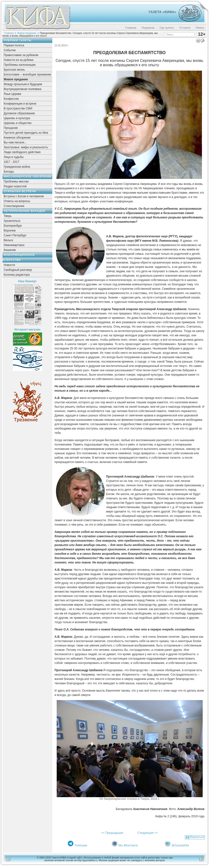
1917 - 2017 (11, 162)
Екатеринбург (13, 226)
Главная (131, 28)
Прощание (11, 128)
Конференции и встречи (20, 104)
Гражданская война (17, 167)
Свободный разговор (18, 270)
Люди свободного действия (22, 152)
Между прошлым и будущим (23, 84)
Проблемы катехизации (20, 65)
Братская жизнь (14, 70)
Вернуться (197, 837)
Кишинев (10, 250)
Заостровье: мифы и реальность (26, 147)
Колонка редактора (17, 275)
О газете (185, 28)
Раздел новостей (15, 186)
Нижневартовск (14, 245)
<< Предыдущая (112, 833)
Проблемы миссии (16, 182)
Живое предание (27, 33)
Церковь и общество (18, 123)
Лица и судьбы (14, 157)
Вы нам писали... (15, 142)
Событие (10, 50)
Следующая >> (147, 833)
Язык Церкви (12, 94)
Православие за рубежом (21, 55)
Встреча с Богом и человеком (24, 196)
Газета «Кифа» (162, 12)
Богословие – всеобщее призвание (27, 74)
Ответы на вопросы (17, 201)
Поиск (200, 28)
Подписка (148, 28)
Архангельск (12, 221)
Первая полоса (14, 45)
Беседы (9, 172)
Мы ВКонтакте (128, 845)
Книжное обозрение (17, 138)
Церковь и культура (17, 118)
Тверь (8, 216)
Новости (9, 265)
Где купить (167, 28)
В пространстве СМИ (18, 108)
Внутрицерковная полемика (23, 89)
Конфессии (11, 99)
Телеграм (81, 845)
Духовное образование (19, 113)
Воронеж (10, 231)
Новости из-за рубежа (18, 60)
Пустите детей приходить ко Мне (26, 133)
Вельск (8, 240)
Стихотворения (14, 206)
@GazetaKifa (180, 845)
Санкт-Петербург (15, 235)
